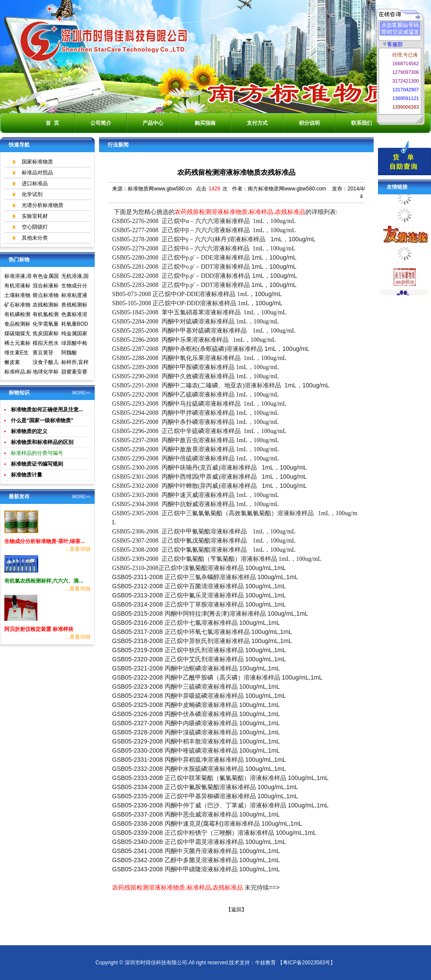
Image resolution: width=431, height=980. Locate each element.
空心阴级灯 (35, 227)
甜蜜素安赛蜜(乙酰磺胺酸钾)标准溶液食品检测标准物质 (75, 373)
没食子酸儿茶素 (46, 363)
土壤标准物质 (17, 296)
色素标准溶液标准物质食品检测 (74, 315)
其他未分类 (35, 238)
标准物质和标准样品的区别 (42, 442)
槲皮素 (12, 362)
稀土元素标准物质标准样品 (17, 344)
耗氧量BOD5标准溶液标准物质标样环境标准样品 (75, 325)
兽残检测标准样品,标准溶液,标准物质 (75, 306)
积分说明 (309, 123)
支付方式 (257, 123)
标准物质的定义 (29, 431)
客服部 (393, 44)
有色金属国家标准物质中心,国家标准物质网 (46, 277)
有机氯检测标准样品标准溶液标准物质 (46, 315)
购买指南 (205, 123)
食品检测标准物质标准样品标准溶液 (17, 325)
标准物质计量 (27, 475)
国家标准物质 (37, 162)
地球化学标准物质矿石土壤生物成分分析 (46, 373)
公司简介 (101, 123)
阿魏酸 (69, 353)
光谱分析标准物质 (43, 205)
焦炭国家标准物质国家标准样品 (46, 334)
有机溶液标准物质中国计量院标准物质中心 (17, 287)
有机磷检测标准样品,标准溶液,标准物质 (18, 315)
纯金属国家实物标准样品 (74, 334)
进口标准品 (35, 183)
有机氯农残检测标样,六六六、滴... (44, 581)
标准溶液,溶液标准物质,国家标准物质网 (18, 277)
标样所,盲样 (75, 362)
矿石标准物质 (17, 306)
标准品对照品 (37, 173)
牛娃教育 (265, 963)
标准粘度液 (74, 295)
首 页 (52, 123)
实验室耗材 (35, 216)
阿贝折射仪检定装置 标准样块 (39, 629)
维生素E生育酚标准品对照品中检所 (17, 353)
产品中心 (153, 123)
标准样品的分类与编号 (37, 453)
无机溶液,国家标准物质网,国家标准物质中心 (75, 277)
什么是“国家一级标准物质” (42, 420)
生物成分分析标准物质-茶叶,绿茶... (45, 541)
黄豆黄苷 (43, 353)
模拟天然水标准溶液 (46, 344)
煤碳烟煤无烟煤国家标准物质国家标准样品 (17, 334)
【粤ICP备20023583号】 (307, 963)
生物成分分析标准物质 (74, 287)
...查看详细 (78, 549)
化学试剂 (32, 194)
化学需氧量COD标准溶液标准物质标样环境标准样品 (46, 325)
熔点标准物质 (46, 296)
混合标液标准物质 (46, 287)
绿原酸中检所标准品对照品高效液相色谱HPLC (74, 344)
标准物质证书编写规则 (37, 464)
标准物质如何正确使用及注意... (47, 410)
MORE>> (81, 393)
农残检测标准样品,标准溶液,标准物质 (46, 306)
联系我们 (361, 123)
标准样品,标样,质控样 (18, 373)
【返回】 (236, 910)
